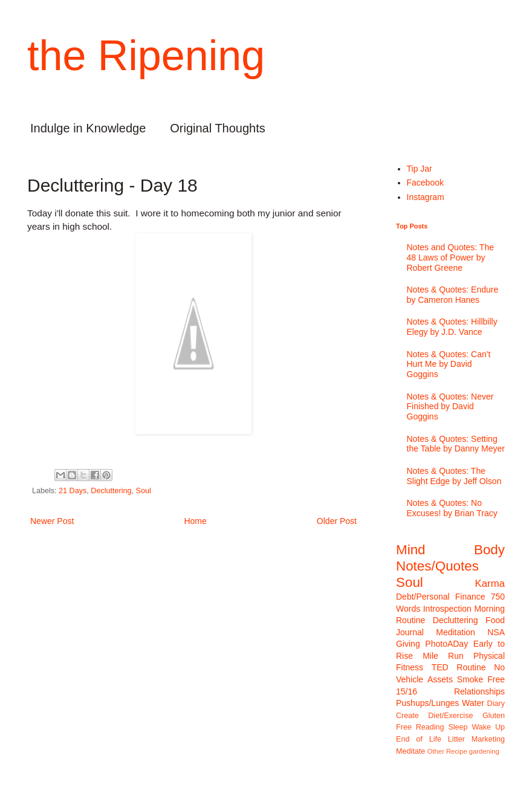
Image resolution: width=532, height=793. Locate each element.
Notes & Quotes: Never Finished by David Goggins (450, 407)
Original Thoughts (218, 128)
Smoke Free (481, 679)
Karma (490, 584)
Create (407, 716)
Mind (411, 550)
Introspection (447, 609)
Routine (471, 667)
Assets (440, 679)
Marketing (488, 739)
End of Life (419, 739)
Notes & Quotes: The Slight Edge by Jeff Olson (454, 476)
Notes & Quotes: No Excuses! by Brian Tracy (452, 508)
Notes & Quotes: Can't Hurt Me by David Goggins (449, 364)
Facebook (425, 183)
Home (195, 521)
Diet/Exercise (450, 716)
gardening (484, 751)
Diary (496, 704)
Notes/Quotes (437, 566)
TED (440, 667)
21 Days (73, 491)
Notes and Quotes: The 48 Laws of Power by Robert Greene (451, 257)
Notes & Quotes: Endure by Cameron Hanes (453, 295)
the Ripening (146, 56)
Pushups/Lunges (427, 703)
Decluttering (111, 491)
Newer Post (52, 521)
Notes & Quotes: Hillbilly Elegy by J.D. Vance (452, 327)
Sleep (458, 727)
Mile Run (443, 656)
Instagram (426, 197)
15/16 (407, 691)
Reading (430, 727)
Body (489, 550)
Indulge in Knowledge (88, 128)
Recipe (457, 751)
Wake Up (488, 727)
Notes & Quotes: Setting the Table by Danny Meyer (456, 444)
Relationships (479, 691)
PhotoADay (446, 644)
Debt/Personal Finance (441, 597)
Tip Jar (420, 169)
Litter (456, 739)
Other (436, 751)
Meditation (456, 632)
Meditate (410, 751)
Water (473, 703)
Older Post (337, 521)
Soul (144, 491)
